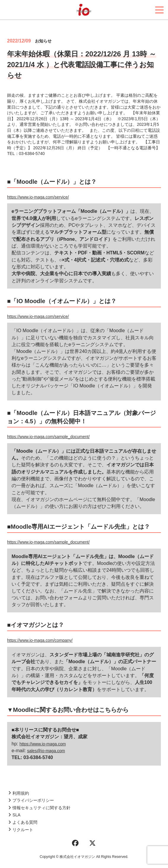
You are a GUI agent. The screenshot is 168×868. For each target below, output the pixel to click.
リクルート (21, 830)
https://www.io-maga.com (43, 744)
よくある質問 (23, 822)
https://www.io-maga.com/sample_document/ (48, 437)
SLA (14, 815)
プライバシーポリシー (31, 800)
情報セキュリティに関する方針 (39, 808)
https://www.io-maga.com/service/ (38, 197)
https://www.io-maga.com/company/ (40, 640)
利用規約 (19, 793)
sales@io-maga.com (46, 751)
